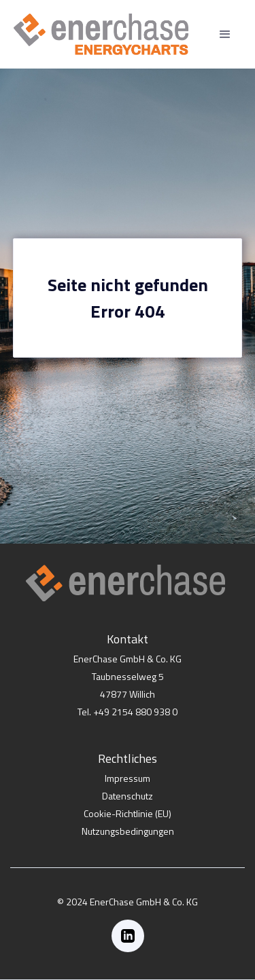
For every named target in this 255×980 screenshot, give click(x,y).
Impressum (128, 778)
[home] (101, 34)
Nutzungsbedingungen (128, 831)
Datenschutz (128, 796)
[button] (225, 35)
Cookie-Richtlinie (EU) (128, 813)
